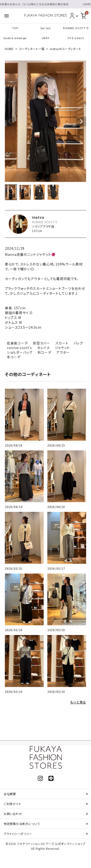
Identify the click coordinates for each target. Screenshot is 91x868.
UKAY (46, 38)
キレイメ (43, 348)
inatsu (38, 217)
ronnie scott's (19, 348)
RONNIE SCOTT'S (76, 28)
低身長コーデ (17, 343)
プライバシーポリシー (18, 834)
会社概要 (10, 794)
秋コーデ (45, 352)
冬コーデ (14, 357)
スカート (62, 343)
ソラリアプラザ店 (43, 226)
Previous (10, 121)
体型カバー (41, 343)
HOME (9, 49)
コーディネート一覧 (32, 49)
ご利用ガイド (12, 804)
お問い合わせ (13, 814)
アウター (63, 352)
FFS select (76, 38)
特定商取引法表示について (22, 824)
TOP (15, 28)
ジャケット (62, 348)
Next (81, 121)
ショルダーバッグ (20, 352)
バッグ (78, 343)
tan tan (46, 28)
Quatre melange (15, 38)
